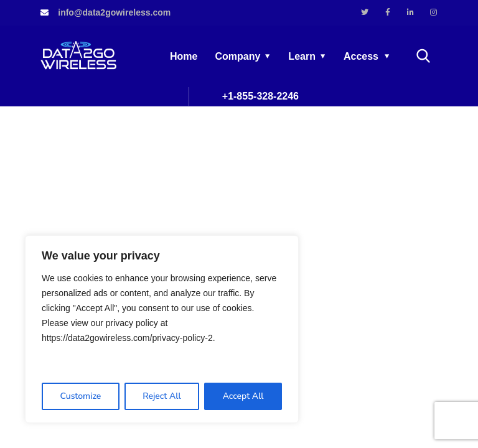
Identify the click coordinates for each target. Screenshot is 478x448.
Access (361, 56)
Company (237, 56)
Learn (302, 56)
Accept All (243, 396)
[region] (162, 329)
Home (184, 56)
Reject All (162, 396)
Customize (80, 396)
